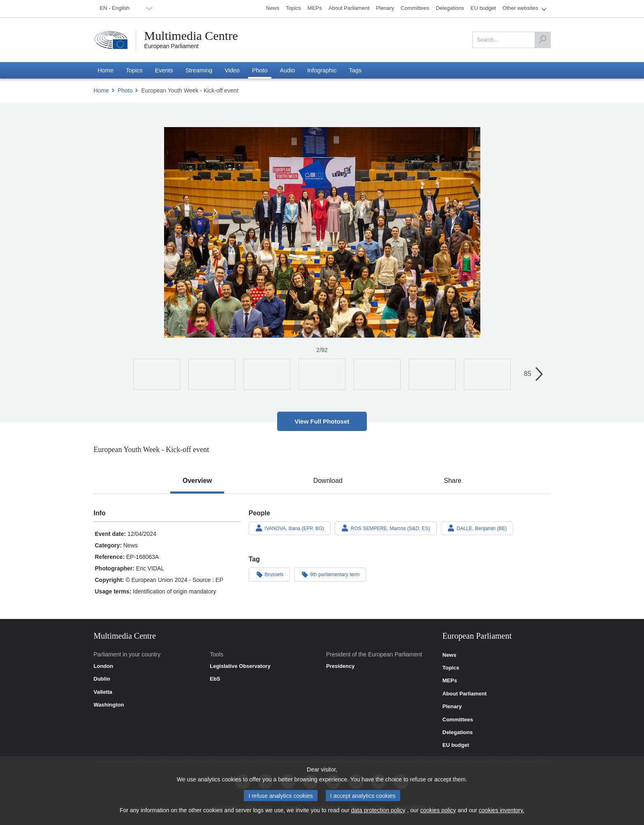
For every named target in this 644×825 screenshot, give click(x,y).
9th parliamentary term (330, 574)
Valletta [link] (103, 692)
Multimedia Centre (191, 36)
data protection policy (378, 810)
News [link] (449, 655)
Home (101, 90)
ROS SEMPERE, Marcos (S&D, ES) (386, 528)
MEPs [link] (450, 681)
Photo (125, 90)
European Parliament (171, 46)
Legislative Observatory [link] (240, 666)
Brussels (270, 574)
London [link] (104, 666)
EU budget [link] (456, 745)
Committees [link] (458, 720)
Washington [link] (109, 705)
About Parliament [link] (465, 694)
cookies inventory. (502, 810)
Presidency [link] (340, 666)
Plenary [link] (452, 707)
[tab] (197, 481)
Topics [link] (451, 668)
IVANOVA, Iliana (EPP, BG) (290, 528)
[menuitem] (125, 9)
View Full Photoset (322, 421)
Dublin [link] (102, 679)
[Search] (542, 40)
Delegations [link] (458, 732)
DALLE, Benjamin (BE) (477, 528)
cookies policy (438, 810)
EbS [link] (215, 679)
